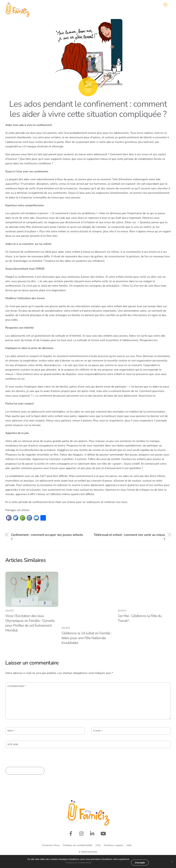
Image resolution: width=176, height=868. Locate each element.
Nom (11, 731)
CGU (98, 845)
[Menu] (166, 5)
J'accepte (140, 863)
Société (10, 611)
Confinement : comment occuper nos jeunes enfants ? (47, 537)
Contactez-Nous (51, 845)
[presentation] (31, 760)
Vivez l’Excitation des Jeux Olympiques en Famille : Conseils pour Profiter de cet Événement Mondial (30, 623)
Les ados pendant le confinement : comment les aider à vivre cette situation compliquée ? (88, 109)
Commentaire (17, 686)
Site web (13, 744)
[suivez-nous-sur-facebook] (71, 834)
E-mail (98, 731)
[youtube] (104, 834)
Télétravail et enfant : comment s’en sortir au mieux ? (129, 537)
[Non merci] (172, 861)
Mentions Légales (114, 845)
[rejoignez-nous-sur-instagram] (82, 834)
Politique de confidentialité (78, 845)
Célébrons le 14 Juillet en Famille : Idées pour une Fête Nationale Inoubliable (87, 638)
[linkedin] (93, 834)
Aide (129, 845)
